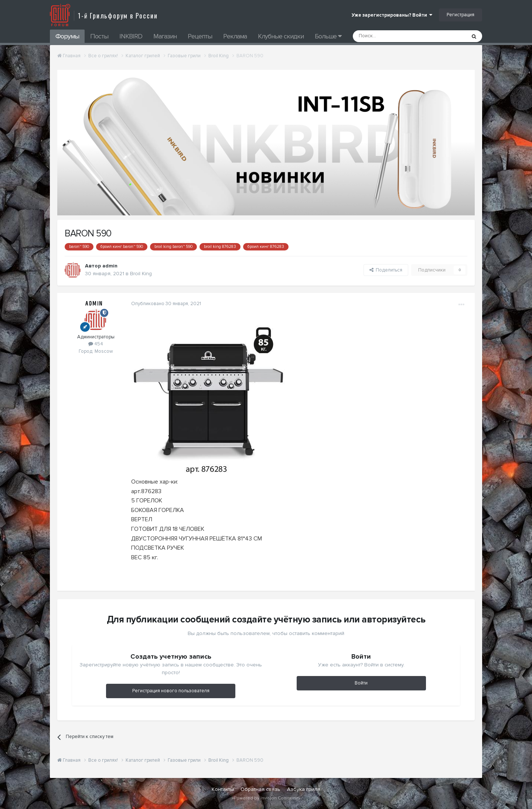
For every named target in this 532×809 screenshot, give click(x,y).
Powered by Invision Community (267, 798)
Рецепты (200, 36)
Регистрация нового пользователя (171, 691)
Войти (361, 683)
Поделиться (386, 270)
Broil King (141, 274)
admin (110, 266)
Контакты (223, 789)
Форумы (67, 36)
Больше (328, 36)
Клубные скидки (281, 36)
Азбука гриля (304, 789)
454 (96, 344)
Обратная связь (260, 789)
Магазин (165, 36)
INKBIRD (131, 36)
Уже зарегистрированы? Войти (392, 15)
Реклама (235, 36)
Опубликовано (166, 304)
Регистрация (461, 15)
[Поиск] (393, 36)
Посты (99, 36)
